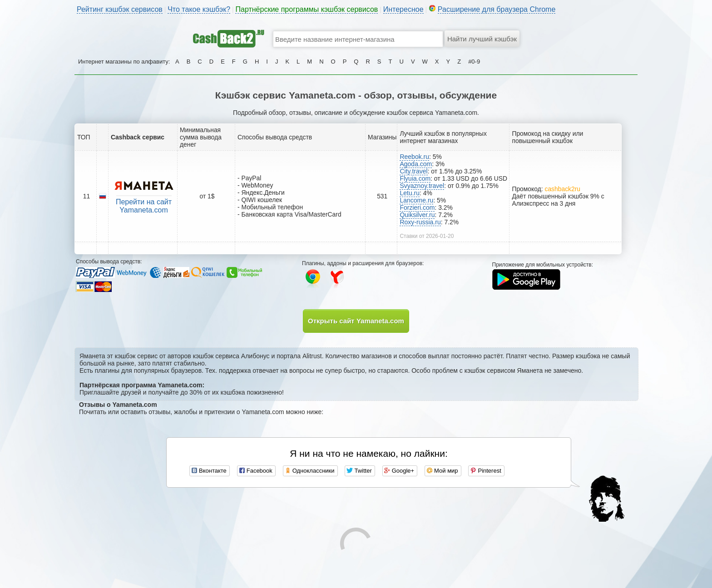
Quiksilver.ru (417, 215)
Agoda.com (416, 164)
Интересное (403, 9)
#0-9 (474, 62)
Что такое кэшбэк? (199, 9)
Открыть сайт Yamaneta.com (356, 321)
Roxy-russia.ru (420, 222)
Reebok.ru (414, 157)
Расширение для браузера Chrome (497, 9)
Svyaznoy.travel (422, 186)
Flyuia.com (415, 178)
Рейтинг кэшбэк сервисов (120, 9)
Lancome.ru (416, 200)
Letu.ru (410, 193)
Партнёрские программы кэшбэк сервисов (307, 9)
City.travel (413, 171)
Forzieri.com (417, 208)
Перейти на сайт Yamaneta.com (144, 206)
